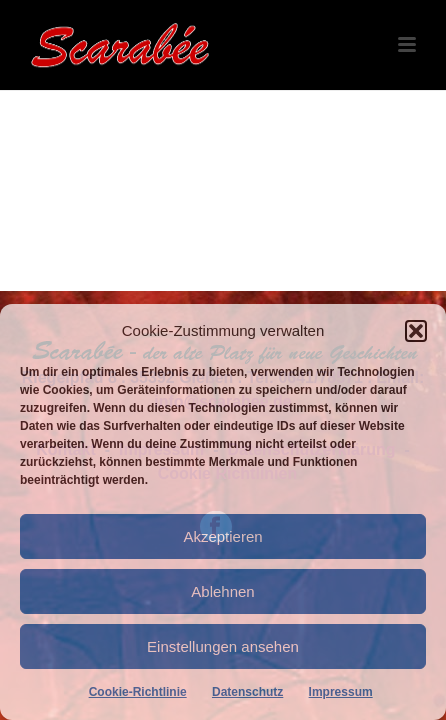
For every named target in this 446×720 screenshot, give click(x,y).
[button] (416, 331)
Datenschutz (247, 692)
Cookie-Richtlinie (138, 692)
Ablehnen (222, 591)
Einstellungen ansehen (223, 646)
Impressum (341, 692)
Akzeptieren (222, 536)
